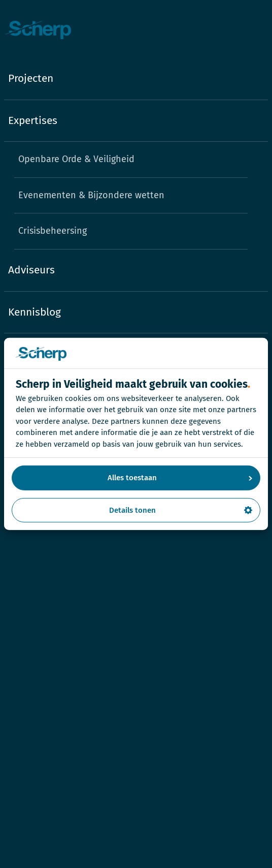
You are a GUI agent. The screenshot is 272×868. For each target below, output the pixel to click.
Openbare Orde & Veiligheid (76, 159)
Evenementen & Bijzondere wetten (91, 195)
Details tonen (181, 510)
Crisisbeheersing (53, 231)
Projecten (31, 78)
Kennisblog (35, 312)
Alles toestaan (180, 478)
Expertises (33, 120)
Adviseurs (31, 270)
